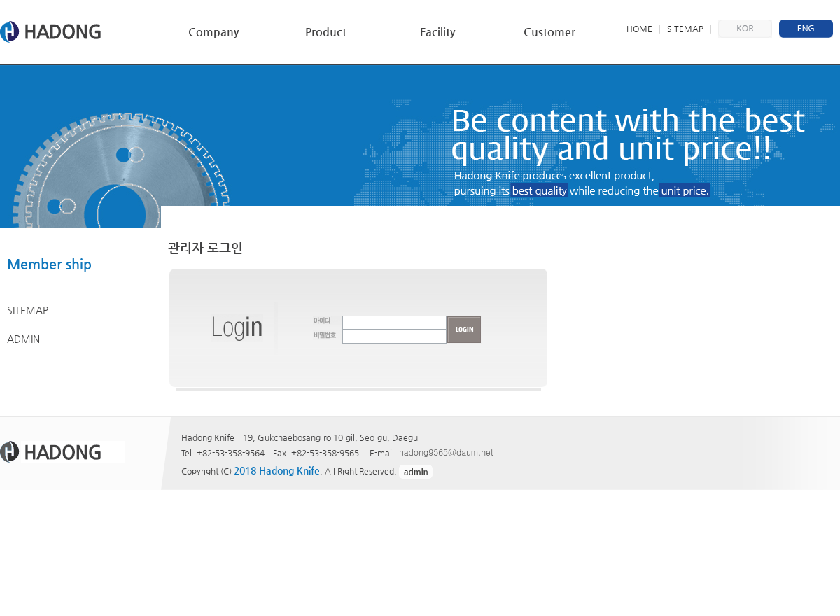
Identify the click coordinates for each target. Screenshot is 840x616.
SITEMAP (685, 29)
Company (213, 32)
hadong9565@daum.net (446, 452)
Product (326, 32)
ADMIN (23, 339)
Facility (437, 32)
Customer (549, 32)
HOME (639, 29)
